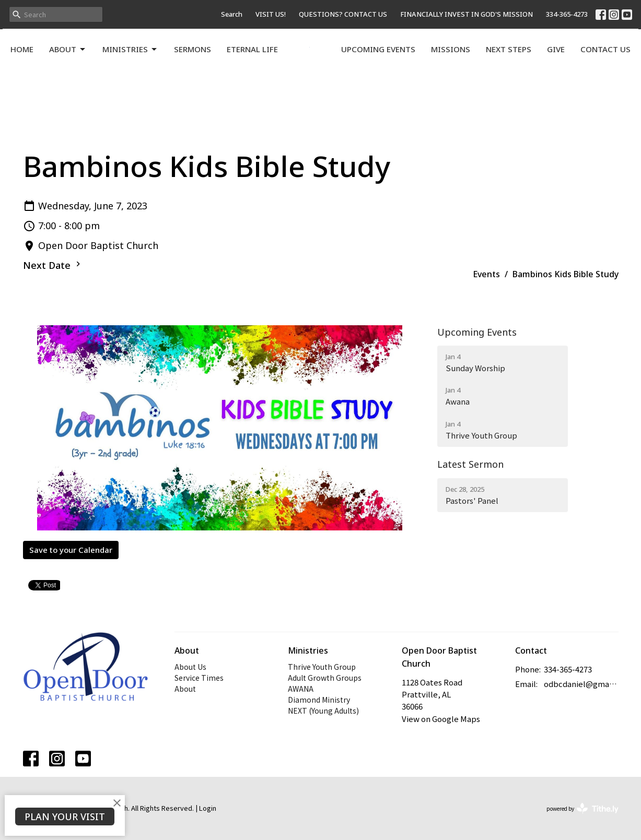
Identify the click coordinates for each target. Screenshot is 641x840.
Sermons (193, 49)
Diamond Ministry (319, 700)
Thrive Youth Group (322, 667)
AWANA (301, 689)
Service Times (199, 678)
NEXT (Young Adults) (323, 711)
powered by (582, 808)
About (68, 49)
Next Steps (509, 49)
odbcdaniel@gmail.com (581, 684)
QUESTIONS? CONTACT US (343, 14)
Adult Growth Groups (325, 678)
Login (208, 808)
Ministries (130, 49)
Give (556, 49)
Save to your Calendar (71, 550)
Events (486, 274)
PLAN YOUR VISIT (65, 817)
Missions (451, 49)
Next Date (53, 265)
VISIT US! (271, 14)
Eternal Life (252, 49)
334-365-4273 (567, 14)
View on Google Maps (441, 719)
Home (22, 49)
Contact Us (605, 49)
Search (232, 14)
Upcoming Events (378, 49)
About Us (190, 667)
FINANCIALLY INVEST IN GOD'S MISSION (467, 14)
